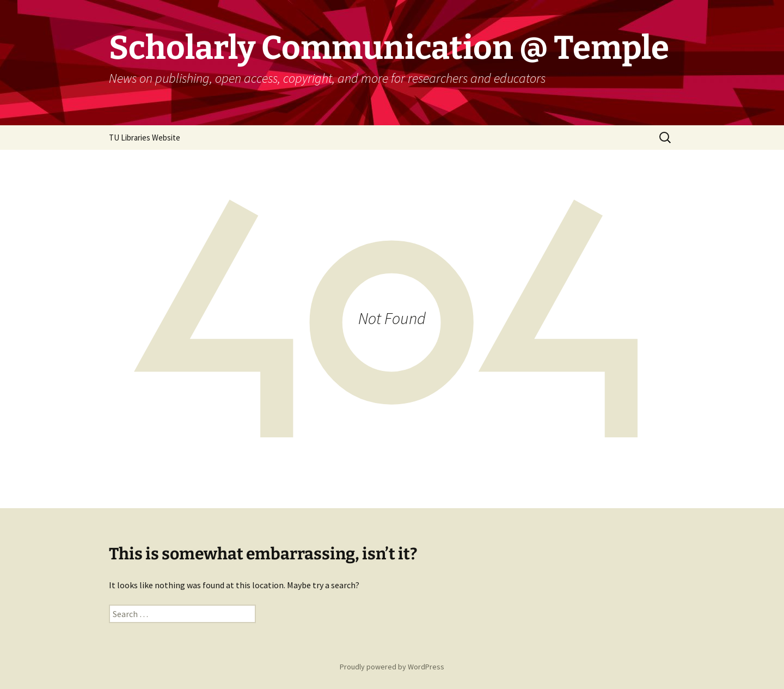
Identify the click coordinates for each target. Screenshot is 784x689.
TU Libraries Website (145, 138)
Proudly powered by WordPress (392, 667)
